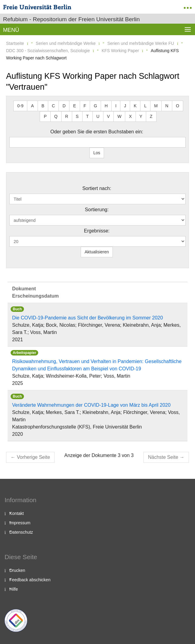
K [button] (135, 106)
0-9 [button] (20, 106)
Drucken (17, 570)
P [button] (45, 116)
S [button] (77, 116)
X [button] (130, 116)
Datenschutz (21, 532)
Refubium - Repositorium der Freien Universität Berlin (71, 19)
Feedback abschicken (30, 580)
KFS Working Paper (120, 51)
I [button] (116, 106)
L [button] (145, 106)
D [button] (64, 106)
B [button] (43, 106)
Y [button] (141, 116)
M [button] (156, 106)
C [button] (53, 106)
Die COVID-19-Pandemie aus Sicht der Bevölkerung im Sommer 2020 (87, 318)
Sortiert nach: (97, 188)
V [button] (108, 116)
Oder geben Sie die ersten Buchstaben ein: (97, 132)
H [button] (106, 106)
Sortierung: (97, 210)
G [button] (95, 106)
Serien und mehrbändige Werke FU (141, 43)
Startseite (15, 43)
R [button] (67, 116)
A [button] (32, 106)
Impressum (20, 523)
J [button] (125, 106)
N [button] (167, 106)
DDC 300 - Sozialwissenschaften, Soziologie (48, 51)
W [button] (119, 116)
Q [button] (56, 116)
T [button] (87, 116)
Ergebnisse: (97, 231)
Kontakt (17, 513)
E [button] (74, 106)
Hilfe (14, 589)
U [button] (98, 116)
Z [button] (151, 116)
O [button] (178, 106)
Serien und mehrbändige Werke (66, 43)
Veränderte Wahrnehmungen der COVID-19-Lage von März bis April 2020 (91, 405)
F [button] (85, 106)
